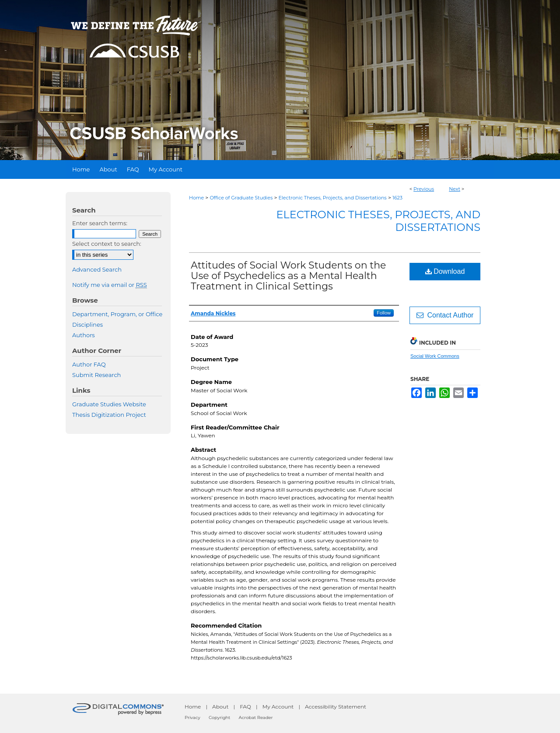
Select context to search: (107, 244)
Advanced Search (97, 269)
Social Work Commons (435, 356)
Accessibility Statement (336, 707)
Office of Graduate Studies (241, 198)
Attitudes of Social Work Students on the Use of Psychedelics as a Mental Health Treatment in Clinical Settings (288, 276)
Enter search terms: (100, 223)
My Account (278, 707)
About (220, 707)
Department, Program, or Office (117, 314)
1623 (397, 198)
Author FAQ (89, 364)
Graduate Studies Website (109, 404)
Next (455, 189)
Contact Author (445, 315)
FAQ (245, 707)
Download (445, 271)
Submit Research (96, 375)
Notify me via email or (110, 285)
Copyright (219, 717)
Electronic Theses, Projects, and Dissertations (333, 198)
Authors (84, 335)
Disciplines (87, 325)
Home (196, 198)
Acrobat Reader (256, 717)
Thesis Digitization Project (109, 415)
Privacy (192, 717)
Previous (424, 189)
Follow (384, 313)
